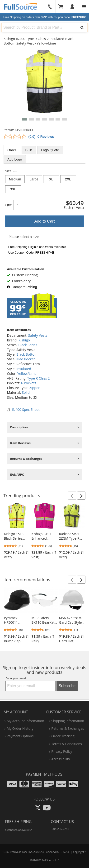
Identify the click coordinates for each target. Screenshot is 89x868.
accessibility (61, 759)
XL (51, 179)
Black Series (28, 345)
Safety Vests (38, 335)
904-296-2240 (60, 829)
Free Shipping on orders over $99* (44, 17)
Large (34, 179)
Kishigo (24, 340)
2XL (68, 179)
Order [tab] (12, 150)
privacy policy (62, 751)
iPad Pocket (26, 359)
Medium (15, 179)
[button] (25, 119)
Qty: (8, 205)
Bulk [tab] (29, 150)
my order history (20, 728)
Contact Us (62, 822)
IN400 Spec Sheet (26, 409)
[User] (73, 7)
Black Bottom (27, 354)
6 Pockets (29, 383)
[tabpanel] (44, 213)
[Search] (82, 27)
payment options (20, 736)
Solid (26, 392)
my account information (25, 721)
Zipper (35, 388)
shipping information (68, 721)
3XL (13, 189)
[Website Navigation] (84, 7)
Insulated (24, 369)
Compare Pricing (22, 287)
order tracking (63, 736)
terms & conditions (67, 744)
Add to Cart (45, 221)
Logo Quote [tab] (50, 150)
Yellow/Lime (27, 374)
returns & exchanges (68, 728)
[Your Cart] (62, 7)
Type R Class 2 (39, 378)
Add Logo (15, 159)
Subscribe (67, 686)
